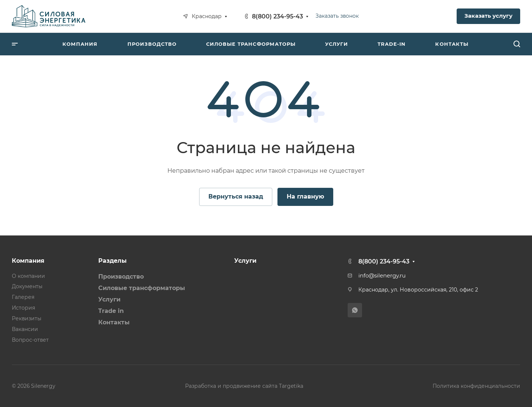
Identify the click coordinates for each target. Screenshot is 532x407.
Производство (121, 277)
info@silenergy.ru (382, 276)
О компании (28, 276)
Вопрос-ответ (30, 340)
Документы (27, 286)
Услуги (109, 299)
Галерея (23, 297)
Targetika (291, 386)
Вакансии (25, 329)
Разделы (112, 261)
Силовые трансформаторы (142, 288)
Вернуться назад (236, 196)
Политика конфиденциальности (476, 386)
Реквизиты (27, 318)
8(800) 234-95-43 (277, 16)
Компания (28, 261)
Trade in (111, 311)
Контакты (114, 322)
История (23, 308)
